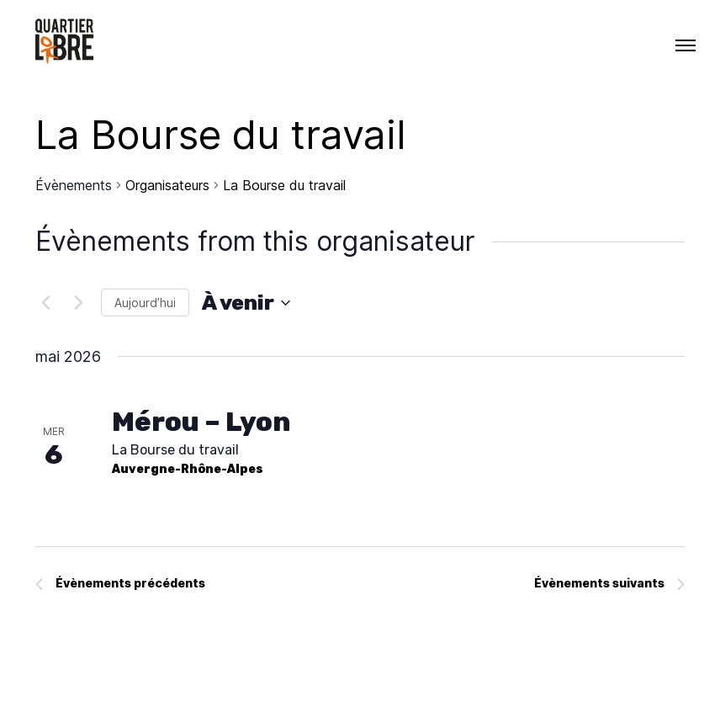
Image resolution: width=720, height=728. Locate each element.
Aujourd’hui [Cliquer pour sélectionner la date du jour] (145, 303)
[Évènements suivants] (78, 303)
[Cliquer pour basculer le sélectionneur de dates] (246, 303)
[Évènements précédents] (45, 303)
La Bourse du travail (175, 450)
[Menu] (686, 45)
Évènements (74, 185)
